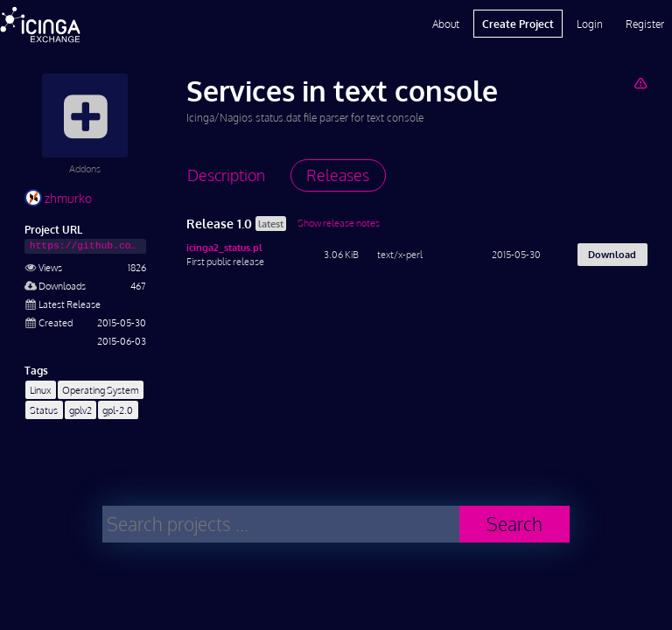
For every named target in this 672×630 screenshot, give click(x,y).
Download (612, 254)
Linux (40, 390)
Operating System (101, 390)
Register (645, 24)
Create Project (518, 24)
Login (590, 24)
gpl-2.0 (118, 410)
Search (514, 524)
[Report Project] (640, 83)
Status (44, 410)
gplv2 (80, 410)
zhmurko (58, 198)
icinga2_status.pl (224, 247)
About (446, 24)
